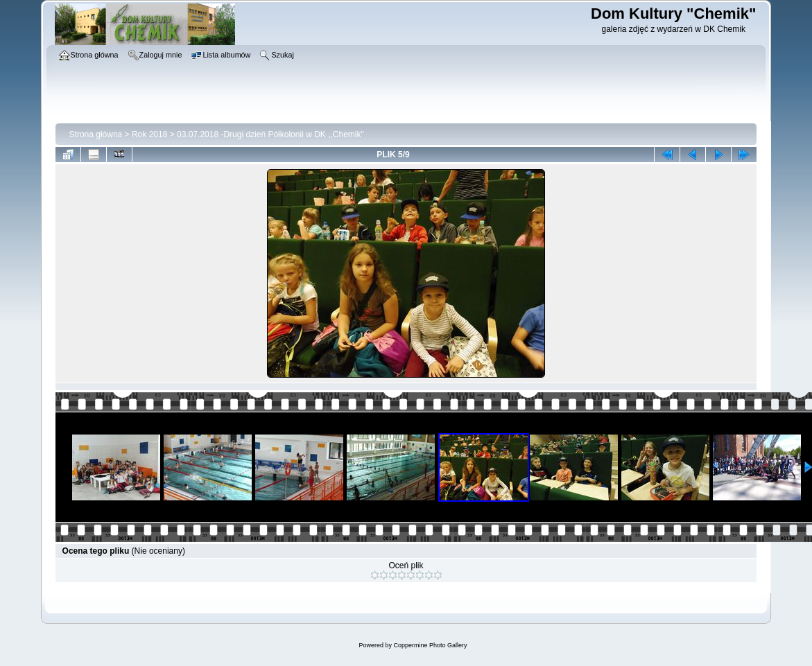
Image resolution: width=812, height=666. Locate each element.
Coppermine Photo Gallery (430, 645)
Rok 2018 (149, 134)
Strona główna (96, 134)
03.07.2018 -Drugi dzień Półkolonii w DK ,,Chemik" (270, 134)
